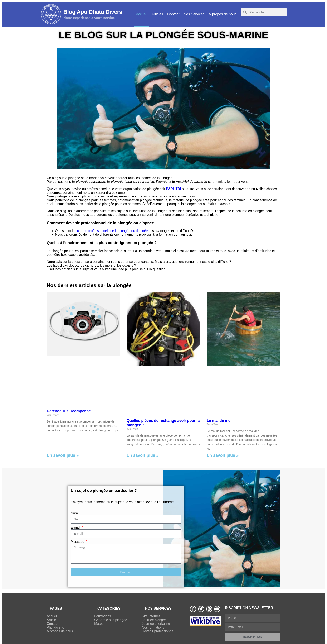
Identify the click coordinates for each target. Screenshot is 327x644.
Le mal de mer (219, 421)
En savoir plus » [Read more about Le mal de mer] (223, 455)
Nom (75, 513)
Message (78, 542)
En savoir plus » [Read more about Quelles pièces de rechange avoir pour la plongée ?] (143, 455)
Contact (173, 14)
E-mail (76, 527)
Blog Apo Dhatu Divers (93, 12)
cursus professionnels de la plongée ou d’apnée (113, 231)
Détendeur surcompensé (69, 411)
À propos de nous (223, 14)
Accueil (141, 14)
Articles (157, 14)
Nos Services (194, 14)
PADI (170, 189)
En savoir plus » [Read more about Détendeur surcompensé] (63, 455)
